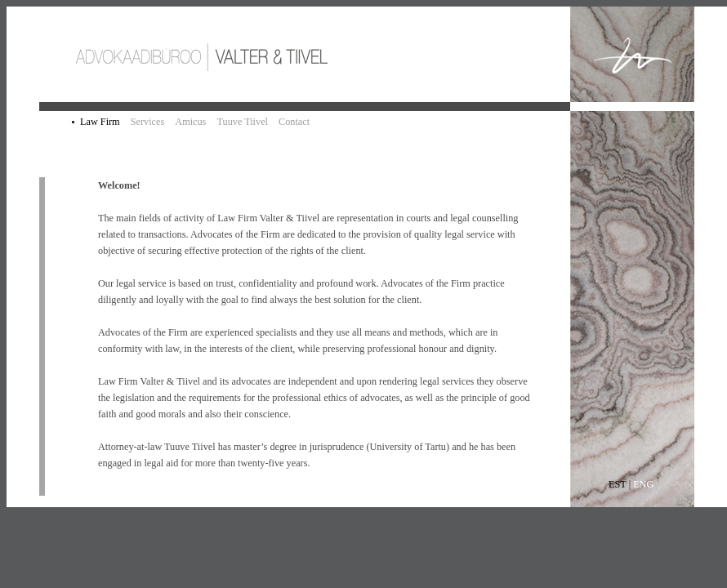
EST (618, 484)
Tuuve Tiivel (242, 122)
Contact (294, 122)
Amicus (190, 122)
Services (148, 122)
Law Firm (100, 122)
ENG (643, 484)
